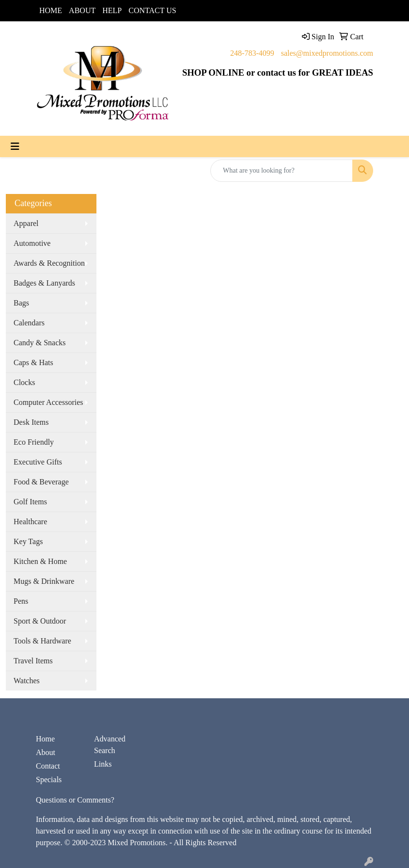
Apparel (26, 223)
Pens (21, 601)
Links (103, 764)
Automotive (32, 243)
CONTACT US (152, 10)
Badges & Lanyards (44, 283)
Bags (21, 303)
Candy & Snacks (40, 343)
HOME (51, 10)
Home (45, 739)
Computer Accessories (48, 402)
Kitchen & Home (40, 561)
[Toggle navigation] (15, 146)
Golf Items (30, 502)
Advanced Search (110, 745)
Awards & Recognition (49, 263)
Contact (48, 766)
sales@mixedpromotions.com (327, 53)
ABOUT (82, 10)
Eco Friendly (34, 442)
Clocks (24, 382)
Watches (27, 681)
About (46, 752)
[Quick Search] (282, 171)
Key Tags (28, 541)
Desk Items (31, 422)
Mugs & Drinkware (44, 581)
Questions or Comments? (75, 800)
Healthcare (30, 522)
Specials (49, 780)
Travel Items (33, 661)
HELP (112, 10)
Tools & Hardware (42, 641)
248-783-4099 (252, 53)
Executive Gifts (38, 462)
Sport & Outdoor (40, 621)
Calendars (29, 323)
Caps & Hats (33, 362)
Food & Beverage (41, 482)
